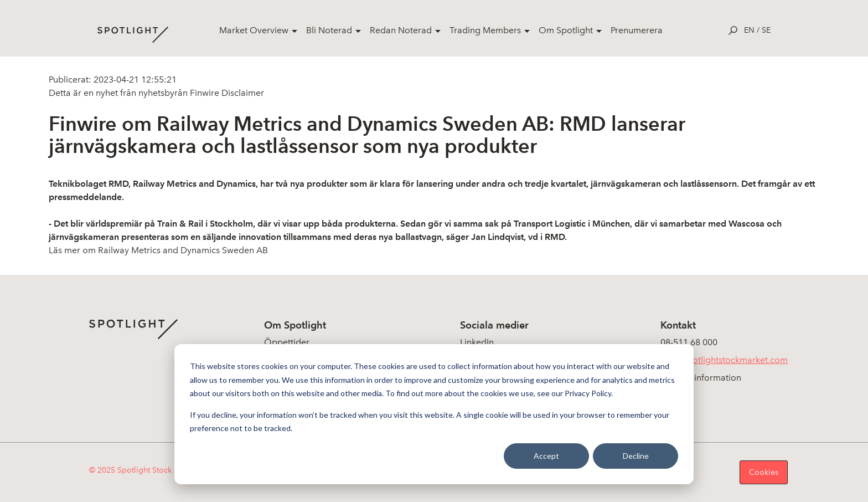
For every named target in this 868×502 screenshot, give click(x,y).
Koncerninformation (701, 378)
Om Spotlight (566, 30)
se (766, 30)
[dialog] (434, 414)
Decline (636, 456)
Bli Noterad (329, 30)
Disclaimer (242, 93)
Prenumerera (637, 30)
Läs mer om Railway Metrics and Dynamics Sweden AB (158, 250)
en (749, 30)
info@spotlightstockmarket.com (724, 360)
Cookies (764, 472)
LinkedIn (477, 342)
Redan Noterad (401, 30)
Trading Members (485, 30)
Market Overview (254, 30)
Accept (546, 456)
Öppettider (287, 342)
